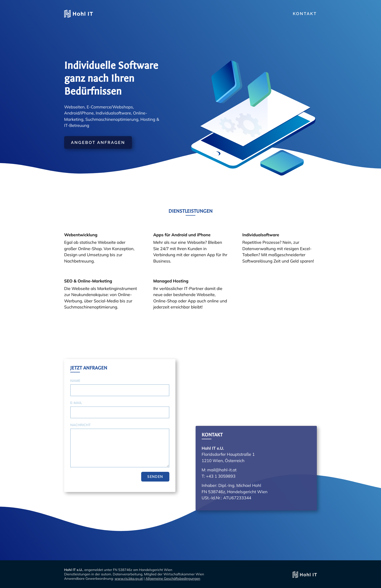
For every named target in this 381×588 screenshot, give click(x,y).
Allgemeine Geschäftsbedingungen (173, 579)
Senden (155, 477)
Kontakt (305, 14)
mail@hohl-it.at (222, 470)
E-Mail (76, 403)
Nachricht (80, 425)
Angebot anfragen (98, 142)
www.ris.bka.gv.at (129, 579)
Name (75, 381)
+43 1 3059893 (221, 476)
